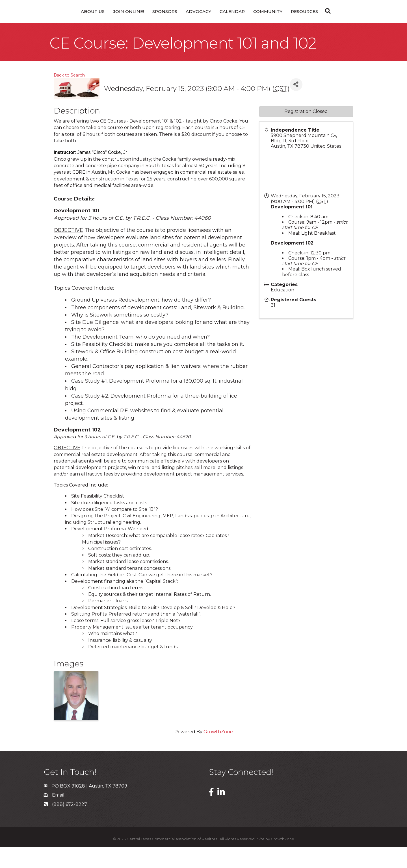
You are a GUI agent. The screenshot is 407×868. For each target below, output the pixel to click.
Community (289, 21)
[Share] (296, 105)
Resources (326, 21)
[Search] (348, 21)
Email (58, 816)
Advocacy (177, 21)
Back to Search (69, 96)
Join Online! (107, 21)
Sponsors (143, 21)
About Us (71, 21)
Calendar (254, 21)
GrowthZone (218, 753)
